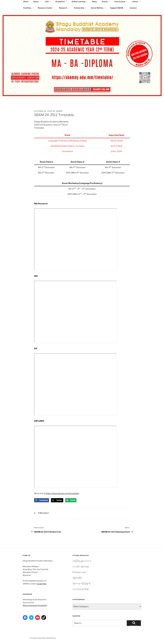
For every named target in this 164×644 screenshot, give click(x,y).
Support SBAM (118, 8)
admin (59, 111)
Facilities (28, 8)
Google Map (42, 584)
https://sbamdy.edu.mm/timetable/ (63, 493)
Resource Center (46, 8)
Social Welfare (98, 8)
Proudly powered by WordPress (43, 638)
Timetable (43, 513)
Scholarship (80, 8)
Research (64, 8)
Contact (133, 8)
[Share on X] (57, 500)
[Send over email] (71, 500)
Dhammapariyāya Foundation (35, 605)
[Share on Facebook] (42, 500)
